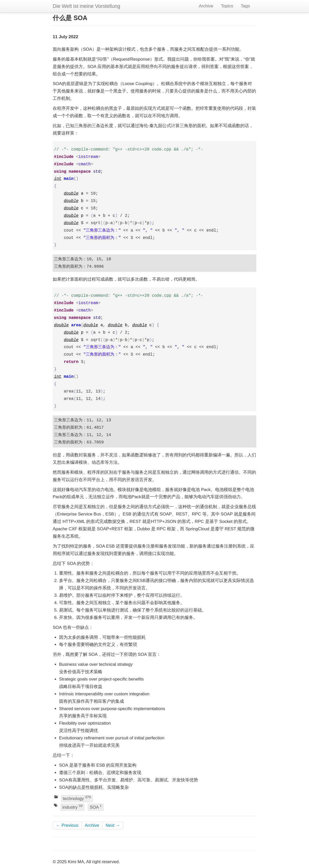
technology (77, 798)
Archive (206, 6)
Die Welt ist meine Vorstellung (86, 6)
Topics (227, 6)
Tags (245, 6)
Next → (113, 825)
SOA (96, 807)
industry (72, 807)
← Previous (67, 825)
